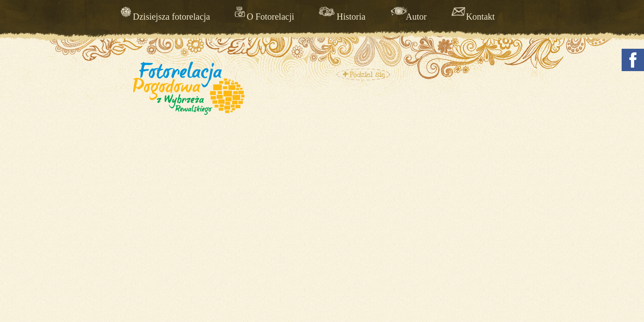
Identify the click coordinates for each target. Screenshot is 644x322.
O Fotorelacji (271, 16)
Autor (416, 16)
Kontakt (480, 16)
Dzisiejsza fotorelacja (172, 16)
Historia (351, 16)
